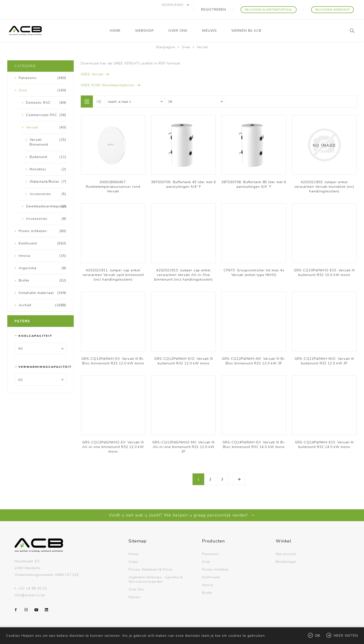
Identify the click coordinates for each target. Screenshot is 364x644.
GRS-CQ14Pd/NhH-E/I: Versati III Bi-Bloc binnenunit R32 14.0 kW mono (254, 435)
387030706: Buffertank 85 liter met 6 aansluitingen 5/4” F (254, 175)
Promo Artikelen (215, 560)
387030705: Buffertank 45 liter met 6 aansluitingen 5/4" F (183, 175)
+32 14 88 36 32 (32, 579)
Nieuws (135, 588)
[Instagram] (26, 600)
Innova (207, 575)
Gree (206, 552)
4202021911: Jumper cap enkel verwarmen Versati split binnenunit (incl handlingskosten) (113, 265)
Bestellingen (286, 552)
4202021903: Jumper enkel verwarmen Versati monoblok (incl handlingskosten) (324, 177)
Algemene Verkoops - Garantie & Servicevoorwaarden (156, 570)
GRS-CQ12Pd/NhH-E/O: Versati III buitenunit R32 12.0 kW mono (184, 351)
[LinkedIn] (47, 600)
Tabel (87, 92)
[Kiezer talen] (196, 5)
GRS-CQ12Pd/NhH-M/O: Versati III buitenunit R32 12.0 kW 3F (324, 351)
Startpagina (166, 38)
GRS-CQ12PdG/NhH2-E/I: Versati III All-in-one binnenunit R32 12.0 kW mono (113, 437)
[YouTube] (36, 600)
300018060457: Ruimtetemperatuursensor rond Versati (113, 177)
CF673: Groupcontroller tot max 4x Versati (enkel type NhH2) (254, 263)
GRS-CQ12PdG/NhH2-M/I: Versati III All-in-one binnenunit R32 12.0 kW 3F (183, 437)
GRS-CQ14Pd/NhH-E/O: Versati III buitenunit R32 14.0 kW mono (324, 435)
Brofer (207, 583)
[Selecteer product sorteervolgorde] (135, 92)
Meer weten (346, 636)
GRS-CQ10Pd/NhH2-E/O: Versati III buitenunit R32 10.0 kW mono (324, 263)
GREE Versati (92, 65)
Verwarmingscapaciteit (39, 357)
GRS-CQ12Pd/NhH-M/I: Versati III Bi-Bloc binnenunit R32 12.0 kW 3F (254, 351)
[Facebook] (16, 600)
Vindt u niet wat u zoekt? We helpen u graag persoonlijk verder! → (182, 505)
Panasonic (210, 544)
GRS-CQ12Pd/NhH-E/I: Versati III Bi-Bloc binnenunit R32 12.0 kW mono (113, 351)
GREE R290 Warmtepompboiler (108, 75)
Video (133, 552)
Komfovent (211, 568)
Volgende (239, 470)
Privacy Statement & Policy (151, 560)
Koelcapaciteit (35, 326)
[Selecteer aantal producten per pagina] (195, 92)
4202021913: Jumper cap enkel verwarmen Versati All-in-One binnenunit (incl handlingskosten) (183, 265)
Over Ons (136, 580)
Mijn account (286, 544)
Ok (318, 636)
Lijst (99, 92)
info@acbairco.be (30, 585)
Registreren (230, 5)
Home (133, 544)
